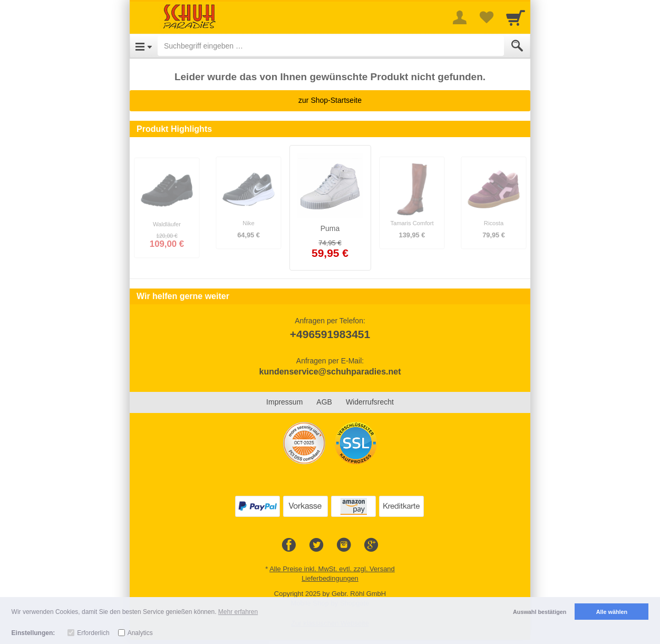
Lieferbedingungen (330, 578)
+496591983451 (330, 334)
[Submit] (517, 46)
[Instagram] (344, 545)
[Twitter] (316, 545)
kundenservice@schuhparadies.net (330, 372)
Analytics (140, 633)
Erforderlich (93, 633)
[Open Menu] (144, 46)
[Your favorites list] (486, 17)
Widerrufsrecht (370, 402)
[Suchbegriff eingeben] (331, 46)
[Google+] (371, 545)
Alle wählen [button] (612, 612)
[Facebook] (289, 545)
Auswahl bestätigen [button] (540, 612)
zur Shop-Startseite (330, 100)
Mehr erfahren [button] (238, 612)
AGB (324, 402)
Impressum (284, 402)
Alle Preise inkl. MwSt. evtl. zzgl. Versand (332, 569)
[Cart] (516, 17)
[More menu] (460, 17)
